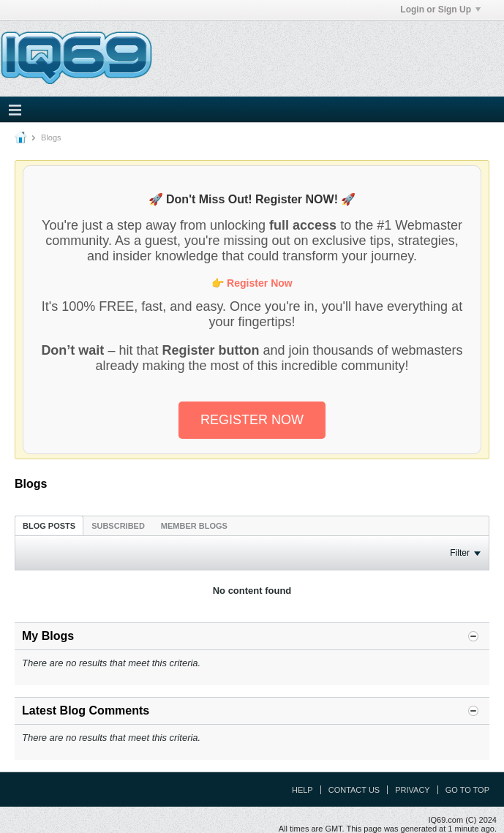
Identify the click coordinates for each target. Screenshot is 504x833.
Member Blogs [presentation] (194, 526)
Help (302, 790)
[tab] (49, 525)
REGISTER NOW (252, 420)
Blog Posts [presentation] (49, 526)
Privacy (412, 790)
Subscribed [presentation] (118, 526)
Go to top (467, 790)
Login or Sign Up (440, 10)
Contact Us (354, 790)
